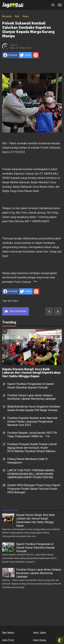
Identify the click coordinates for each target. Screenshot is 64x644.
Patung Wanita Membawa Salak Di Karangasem (28, 461)
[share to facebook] (10, 55)
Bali (10, 301)
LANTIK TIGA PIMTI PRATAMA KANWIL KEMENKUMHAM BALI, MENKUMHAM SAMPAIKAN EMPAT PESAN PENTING (31, 474)
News (15, 301)
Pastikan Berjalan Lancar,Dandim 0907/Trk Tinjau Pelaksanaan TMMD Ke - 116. (32, 435)
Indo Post (8, 640)
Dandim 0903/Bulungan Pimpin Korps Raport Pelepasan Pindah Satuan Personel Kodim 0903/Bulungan (34, 489)
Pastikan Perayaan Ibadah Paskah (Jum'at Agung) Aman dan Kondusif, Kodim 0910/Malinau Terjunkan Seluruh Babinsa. (32, 448)
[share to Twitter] (25, 55)
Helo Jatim (40, 633)
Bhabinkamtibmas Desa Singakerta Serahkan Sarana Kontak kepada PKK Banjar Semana (34, 408)
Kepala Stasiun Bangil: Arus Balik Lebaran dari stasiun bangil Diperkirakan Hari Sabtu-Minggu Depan (31, 373)
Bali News (8, 633)
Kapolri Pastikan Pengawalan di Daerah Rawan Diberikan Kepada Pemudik (30, 386)
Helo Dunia (40, 640)
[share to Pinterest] (36, 55)
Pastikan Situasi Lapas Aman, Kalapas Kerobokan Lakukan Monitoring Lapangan (32, 397)
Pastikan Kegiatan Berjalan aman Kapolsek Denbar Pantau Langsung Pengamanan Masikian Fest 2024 (32, 422)
